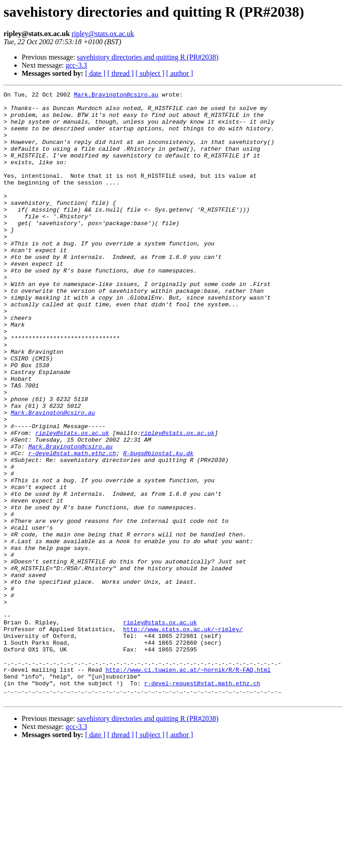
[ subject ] (150, 73)
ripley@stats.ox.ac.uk (103, 34)
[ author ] (180, 73)
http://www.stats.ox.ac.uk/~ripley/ (183, 737)
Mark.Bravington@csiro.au (116, 96)
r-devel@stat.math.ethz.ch (72, 526)
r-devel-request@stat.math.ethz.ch (202, 802)
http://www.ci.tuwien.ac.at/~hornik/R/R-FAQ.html (188, 786)
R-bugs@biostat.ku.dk (158, 526)
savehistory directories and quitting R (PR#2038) (148, 57)
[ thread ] (121, 73)
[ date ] (95, 73)
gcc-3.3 (77, 65)
